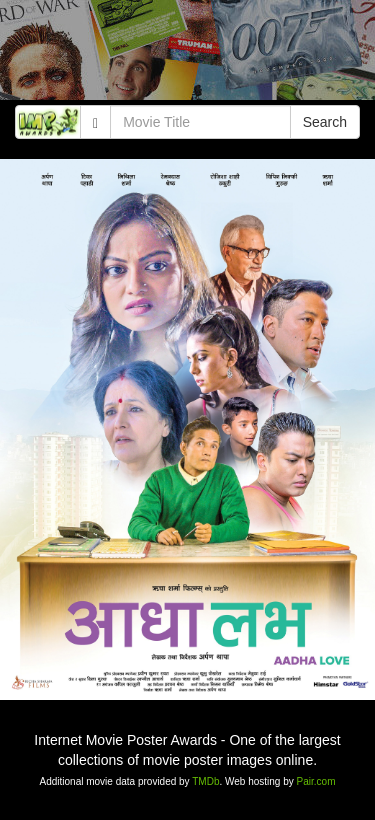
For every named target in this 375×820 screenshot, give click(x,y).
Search (325, 122)
